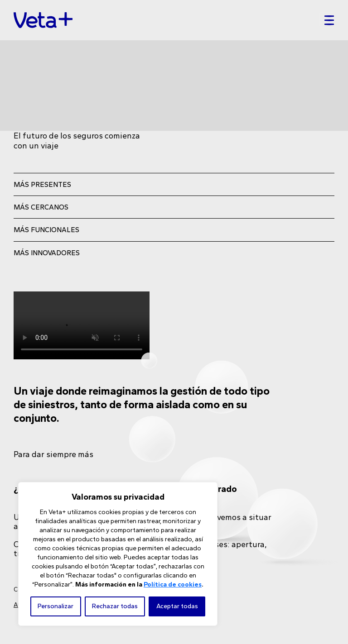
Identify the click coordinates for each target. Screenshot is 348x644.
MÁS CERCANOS (41, 207)
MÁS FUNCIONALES (46, 230)
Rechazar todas (115, 606)
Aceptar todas (177, 606)
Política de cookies (173, 584)
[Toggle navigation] (327, 20)
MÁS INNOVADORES (47, 253)
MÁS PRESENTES (42, 184)
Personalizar (56, 606)
